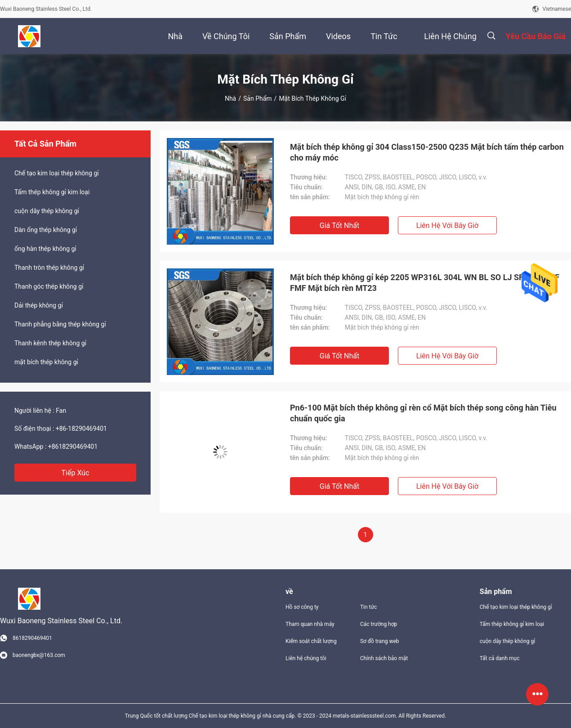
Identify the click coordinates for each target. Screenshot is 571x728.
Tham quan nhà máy (310, 624)
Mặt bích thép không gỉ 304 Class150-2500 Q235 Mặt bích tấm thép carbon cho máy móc (427, 152)
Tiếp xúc (76, 473)
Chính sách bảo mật (384, 658)
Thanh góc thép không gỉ (49, 286)
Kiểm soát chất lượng (311, 641)
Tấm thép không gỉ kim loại (52, 192)
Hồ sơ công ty (302, 607)
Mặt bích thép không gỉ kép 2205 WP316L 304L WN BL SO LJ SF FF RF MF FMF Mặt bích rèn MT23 (425, 283)
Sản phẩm (258, 98)
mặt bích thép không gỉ (46, 362)
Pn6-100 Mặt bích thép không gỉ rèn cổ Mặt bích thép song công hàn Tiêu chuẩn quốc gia (423, 413)
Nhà (230, 98)
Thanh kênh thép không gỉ (50, 343)
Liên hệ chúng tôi (306, 658)
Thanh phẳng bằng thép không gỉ (60, 324)
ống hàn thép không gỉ (45, 249)
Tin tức (368, 607)
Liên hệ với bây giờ (448, 226)
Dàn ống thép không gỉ (46, 230)
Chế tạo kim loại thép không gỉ (57, 173)
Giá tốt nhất (339, 226)
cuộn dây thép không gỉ (47, 211)
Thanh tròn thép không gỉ (49, 268)
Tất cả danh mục (500, 658)
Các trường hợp (379, 624)
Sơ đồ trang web (380, 641)
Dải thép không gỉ (39, 305)
